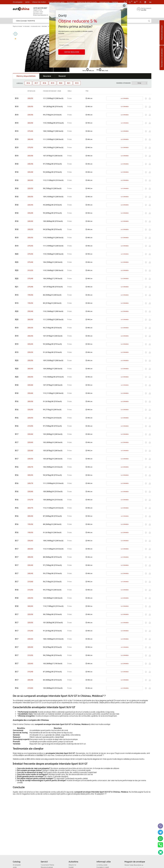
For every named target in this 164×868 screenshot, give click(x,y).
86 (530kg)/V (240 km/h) (52, 295)
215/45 (30, 631)
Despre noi (72, 865)
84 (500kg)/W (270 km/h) (52, 680)
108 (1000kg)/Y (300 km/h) (53, 131)
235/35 (30, 352)
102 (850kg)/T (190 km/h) (53, 664)
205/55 (30, 475)
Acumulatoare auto (56, 2)
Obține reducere (72, 52)
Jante (27, 2)
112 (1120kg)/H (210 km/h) (53, 180)
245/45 (30, 221)
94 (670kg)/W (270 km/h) (52, 229)
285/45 (30, 139)
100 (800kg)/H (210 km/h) (53, 492)
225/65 (30, 442)
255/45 (30, 336)
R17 (17, 434)
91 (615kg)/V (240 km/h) (52, 533)
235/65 (30, 541)
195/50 (30, 295)
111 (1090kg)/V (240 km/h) (53, 98)
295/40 (30, 311)
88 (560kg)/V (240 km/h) (52, 524)
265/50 (30, 123)
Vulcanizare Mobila (47, 865)
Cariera (115, 2)
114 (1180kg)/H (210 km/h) (53, 606)
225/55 (30, 188)
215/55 (30, 426)
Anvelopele (18, 2)
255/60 (30, 393)
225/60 (30, 451)
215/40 (30, 672)
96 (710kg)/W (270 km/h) (52, 328)
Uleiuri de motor (39, 2)
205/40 (30, 680)
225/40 (30, 172)
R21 (17, 287)
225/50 (30, 614)
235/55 (30, 107)
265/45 (30, 369)
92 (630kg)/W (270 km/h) (52, 172)
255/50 (30, 156)
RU (150, 2)
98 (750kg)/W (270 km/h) (52, 614)
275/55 (30, 148)
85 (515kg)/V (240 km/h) (52, 303)
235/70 (30, 467)
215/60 (30, 582)
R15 (17, 295)
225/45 (30, 205)
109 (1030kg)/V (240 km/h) (53, 148)
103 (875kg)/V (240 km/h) (53, 451)
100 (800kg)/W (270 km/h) (53, 221)
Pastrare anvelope (162, 33)
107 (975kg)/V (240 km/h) (53, 156)
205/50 (30, 401)
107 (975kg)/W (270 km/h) (53, 287)
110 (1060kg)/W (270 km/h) (53, 123)
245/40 (30, 164)
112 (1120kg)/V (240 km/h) (53, 393)
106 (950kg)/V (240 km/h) (53, 262)
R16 (17, 401)
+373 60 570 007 (43, 11)
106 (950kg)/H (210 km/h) (53, 467)
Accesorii (71, 2)
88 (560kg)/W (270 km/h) (52, 557)
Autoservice (104, 2)
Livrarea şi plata (102, 865)
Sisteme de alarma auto (87, 2)
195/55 (30, 303)
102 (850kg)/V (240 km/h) (53, 434)
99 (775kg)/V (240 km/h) (52, 410)
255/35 (30, 229)
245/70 (30, 483)
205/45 (30, 516)
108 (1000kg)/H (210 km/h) (53, 639)
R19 (17, 98)
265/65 (30, 180)
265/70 (30, 508)
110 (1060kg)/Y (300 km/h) (53, 270)
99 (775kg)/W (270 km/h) (52, 573)
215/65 (30, 688)
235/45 (30, 565)
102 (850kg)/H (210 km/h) (53, 688)
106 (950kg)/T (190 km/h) (53, 279)
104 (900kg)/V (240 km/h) (53, 598)
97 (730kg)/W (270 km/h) (52, 164)
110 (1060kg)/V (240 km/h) (53, 238)
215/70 (30, 500)
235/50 (30, 115)
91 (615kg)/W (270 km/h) (52, 352)
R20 (17, 254)
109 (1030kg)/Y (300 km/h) (53, 360)
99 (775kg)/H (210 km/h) (52, 115)
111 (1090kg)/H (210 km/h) (53, 483)
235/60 (30, 385)
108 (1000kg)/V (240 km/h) (53, 541)
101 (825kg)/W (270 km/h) (53, 107)
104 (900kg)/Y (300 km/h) (53, 369)
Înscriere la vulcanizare (162, 58)
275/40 (30, 262)
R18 (17, 164)
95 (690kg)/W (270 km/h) (52, 205)
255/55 (30, 98)
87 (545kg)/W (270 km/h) (52, 516)
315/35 (30, 270)
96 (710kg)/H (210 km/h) (52, 582)
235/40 (30, 213)
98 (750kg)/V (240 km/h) (52, 188)
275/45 (30, 131)
